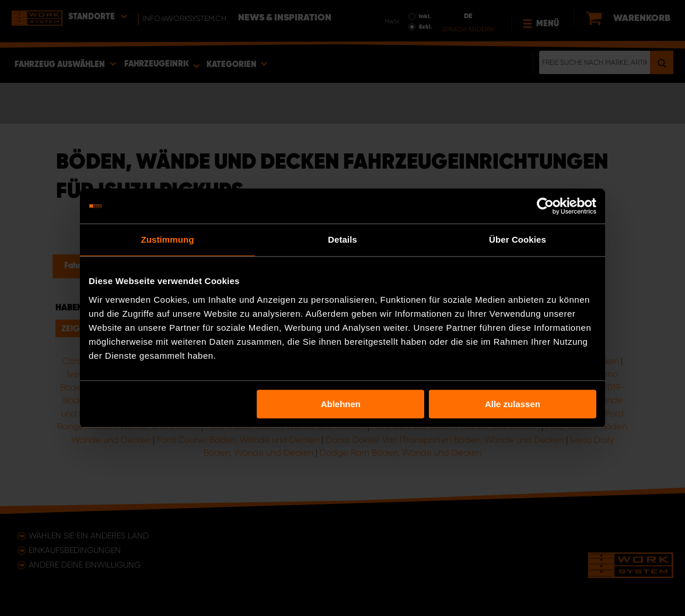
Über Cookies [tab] (518, 239)
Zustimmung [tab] (168, 239)
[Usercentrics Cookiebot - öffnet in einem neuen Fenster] (545, 206)
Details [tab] (342, 239)
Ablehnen (341, 404)
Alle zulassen (513, 404)
